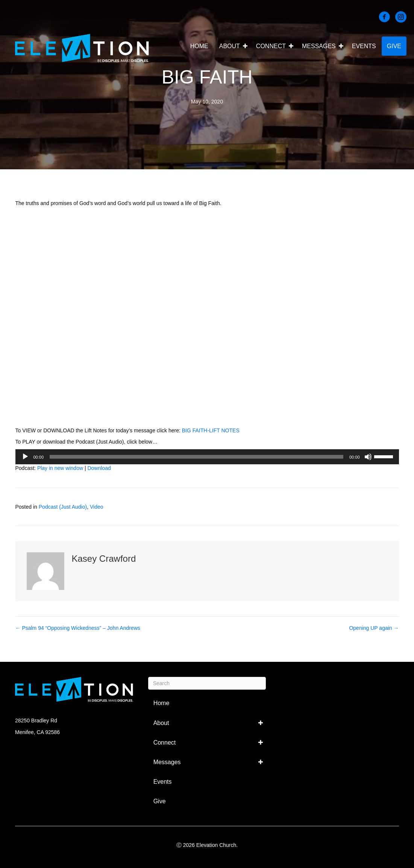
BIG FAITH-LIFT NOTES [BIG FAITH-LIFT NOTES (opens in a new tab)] (211, 430)
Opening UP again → (374, 628)
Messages (319, 46)
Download (99, 468)
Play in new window (60, 468)
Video (97, 507)
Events (364, 46)
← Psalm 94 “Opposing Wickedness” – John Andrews (78, 628)
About (230, 46)
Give (394, 46)
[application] (207, 457)
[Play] (25, 457)
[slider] (196, 457)
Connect (271, 46)
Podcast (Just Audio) (63, 507)
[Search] (207, 683)
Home (199, 46)
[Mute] (368, 457)
